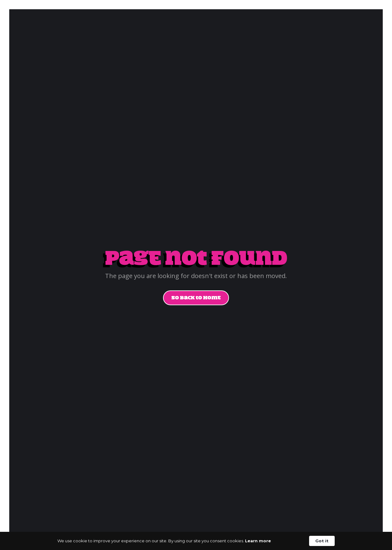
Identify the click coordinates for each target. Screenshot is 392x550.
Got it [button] (322, 541)
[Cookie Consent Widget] (196, 541)
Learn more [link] (258, 541)
